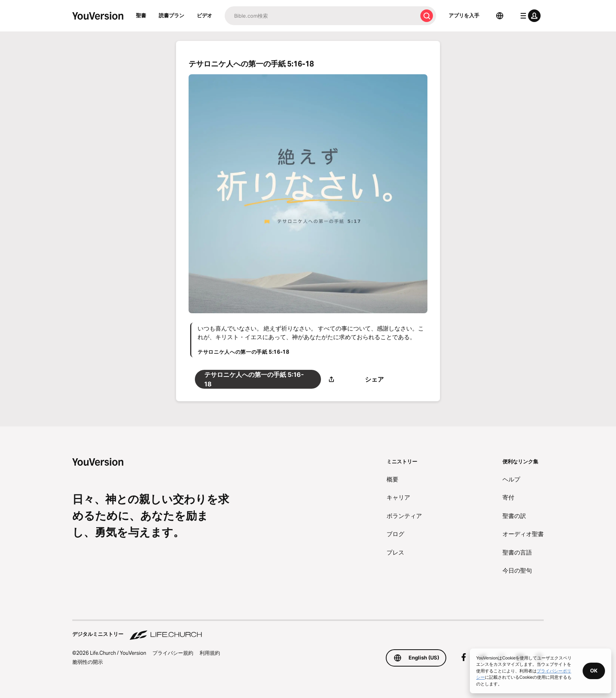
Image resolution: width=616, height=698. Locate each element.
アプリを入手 (464, 15)
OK (594, 670)
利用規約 (210, 653)
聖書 (141, 15)
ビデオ (204, 15)
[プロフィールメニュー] (529, 16)
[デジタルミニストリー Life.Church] (308, 630)
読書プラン (171, 15)
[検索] (321, 16)
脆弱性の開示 (88, 662)
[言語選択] (500, 16)
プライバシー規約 (173, 653)
